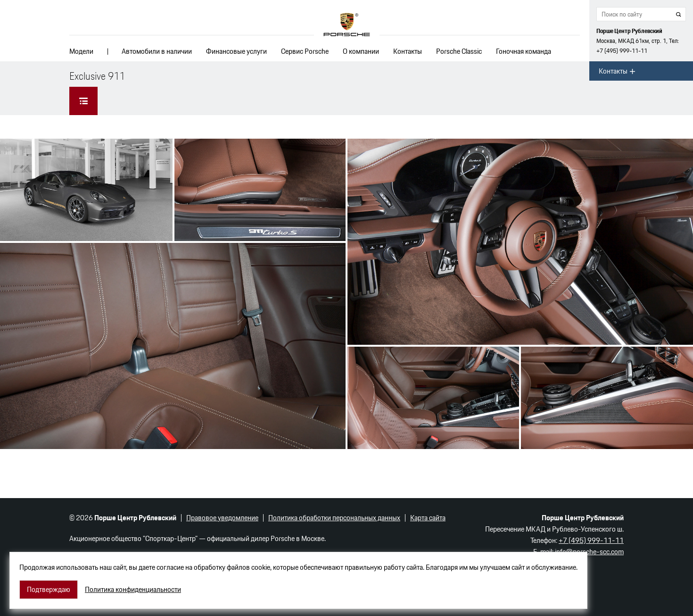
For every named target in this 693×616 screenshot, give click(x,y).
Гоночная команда (524, 51)
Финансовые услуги (236, 51)
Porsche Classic (459, 51)
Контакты (408, 51)
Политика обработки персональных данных (334, 518)
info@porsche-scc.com (589, 552)
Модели (81, 51)
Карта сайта (428, 518)
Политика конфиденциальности (133, 590)
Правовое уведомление (222, 518)
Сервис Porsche (305, 51)
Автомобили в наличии (157, 51)
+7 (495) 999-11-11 (622, 51)
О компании (361, 51)
